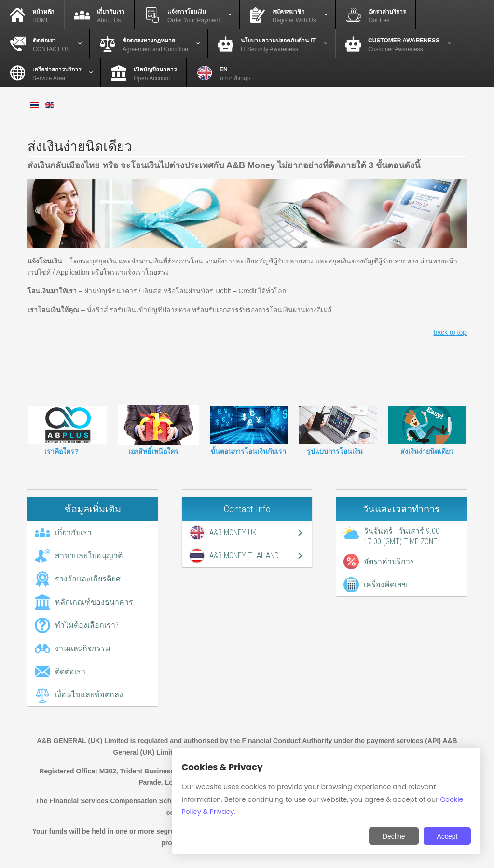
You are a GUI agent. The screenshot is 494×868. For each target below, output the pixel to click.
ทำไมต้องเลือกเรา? (87, 625)
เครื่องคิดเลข (385, 585)
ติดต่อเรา (70, 671)
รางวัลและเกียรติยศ (88, 579)
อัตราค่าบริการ (389, 561)
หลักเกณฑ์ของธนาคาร (94, 602)
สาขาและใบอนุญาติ (89, 556)
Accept (447, 836)
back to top (450, 332)
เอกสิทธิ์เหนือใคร (153, 451)
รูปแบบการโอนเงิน (335, 451)
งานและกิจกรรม (83, 648)
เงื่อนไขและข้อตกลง (89, 695)
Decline (394, 836)
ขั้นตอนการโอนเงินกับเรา (248, 451)
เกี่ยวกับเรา (73, 532)
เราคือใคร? (62, 451)
